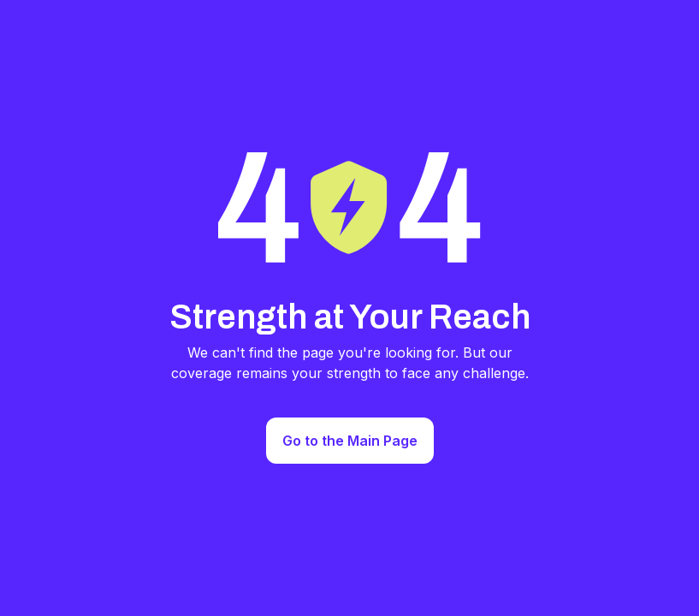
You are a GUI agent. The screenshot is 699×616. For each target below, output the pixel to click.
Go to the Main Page (350, 441)
